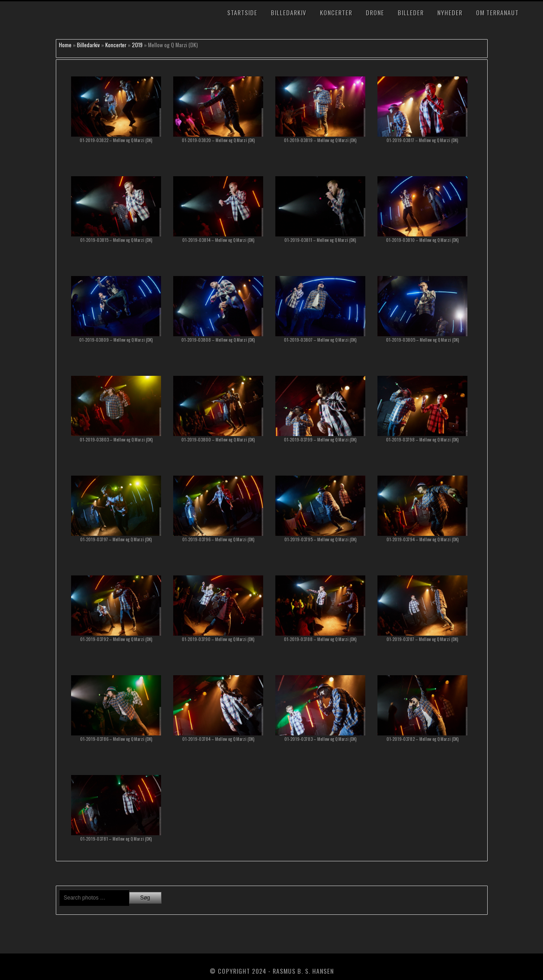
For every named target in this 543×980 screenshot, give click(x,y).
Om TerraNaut (497, 12)
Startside (242, 12)
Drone (375, 12)
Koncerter (336, 12)
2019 (137, 45)
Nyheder (450, 12)
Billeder (411, 12)
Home (65, 45)
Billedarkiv (289, 12)
